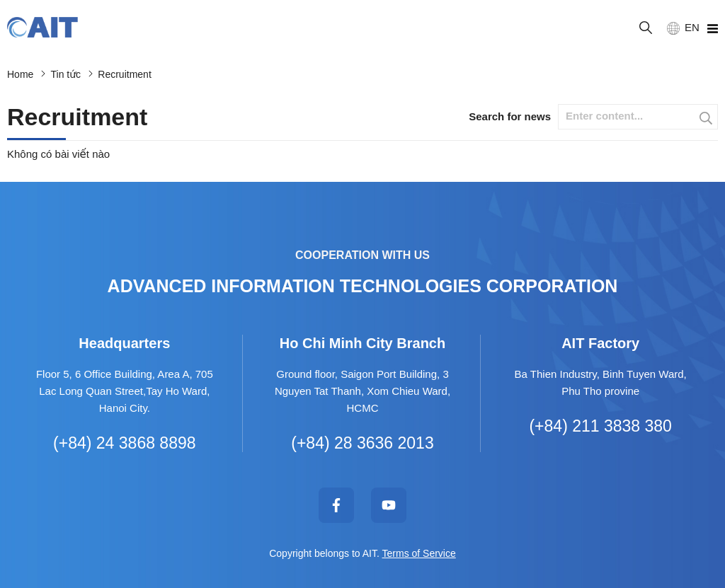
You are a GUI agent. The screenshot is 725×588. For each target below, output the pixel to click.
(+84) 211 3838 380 (600, 426)
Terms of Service (419, 553)
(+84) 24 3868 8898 (124, 443)
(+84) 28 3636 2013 (362, 443)
